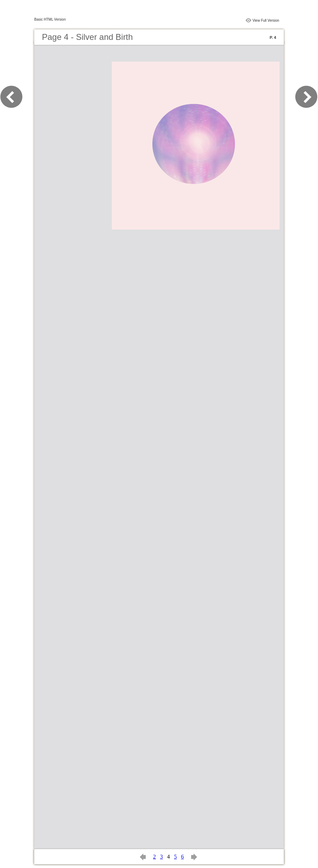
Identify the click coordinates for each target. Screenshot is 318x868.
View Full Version (266, 20)
